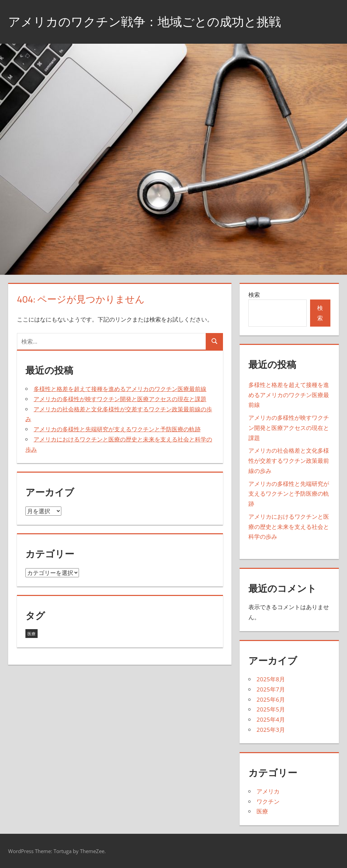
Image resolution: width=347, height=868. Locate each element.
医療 (262, 811)
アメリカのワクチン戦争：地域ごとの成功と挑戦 (145, 22)
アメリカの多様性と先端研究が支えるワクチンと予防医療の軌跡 (117, 429)
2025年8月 (271, 679)
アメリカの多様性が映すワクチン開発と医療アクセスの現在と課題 (120, 399)
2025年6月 (271, 699)
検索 (254, 295)
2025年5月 (271, 709)
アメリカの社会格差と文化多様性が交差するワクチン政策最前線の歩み (289, 461)
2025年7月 (271, 689)
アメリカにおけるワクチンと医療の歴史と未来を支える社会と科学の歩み (289, 527)
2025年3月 (271, 730)
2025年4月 (271, 719)
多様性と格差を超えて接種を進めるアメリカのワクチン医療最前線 (120, 389)
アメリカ (268, 791)
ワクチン (268, 801)
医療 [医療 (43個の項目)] (32, 634)
